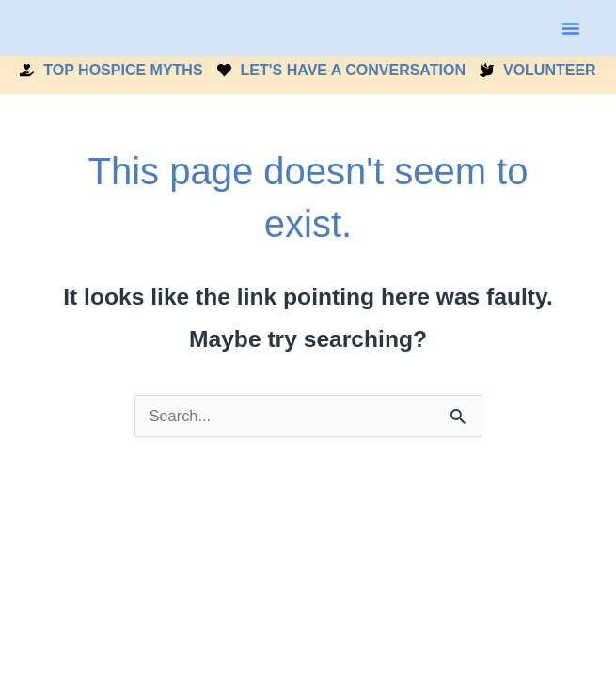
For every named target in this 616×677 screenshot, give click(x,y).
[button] (571, 28)
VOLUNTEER (538, 70)
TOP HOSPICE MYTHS (111, 70)
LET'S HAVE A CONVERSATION (341, 70)
